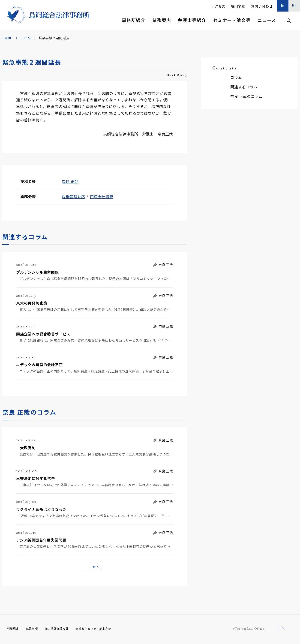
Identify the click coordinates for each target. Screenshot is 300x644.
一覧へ (95, 567)
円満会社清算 (102, 197)
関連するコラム (244, 87)
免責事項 (35, 630)
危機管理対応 (73, 197)
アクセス (218, 6)
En (294, 5)
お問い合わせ (262, 6)
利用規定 (14, 630)
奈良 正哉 (70, 181)
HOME (7, 38)
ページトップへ (281, 630)
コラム (25, 38)
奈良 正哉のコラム (246, 96)
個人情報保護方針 (63, 630)
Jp (283, 5)
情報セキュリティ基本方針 (104, 630)
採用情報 (238, 6)
